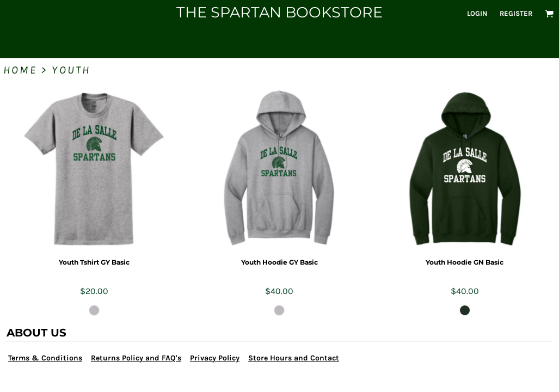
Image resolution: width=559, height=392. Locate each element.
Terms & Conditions (45, 358)
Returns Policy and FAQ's (136, 358)
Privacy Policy (215, 358)
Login (477, 13)
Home (20, 70)
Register (516, 13)
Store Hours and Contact (294, 358)
